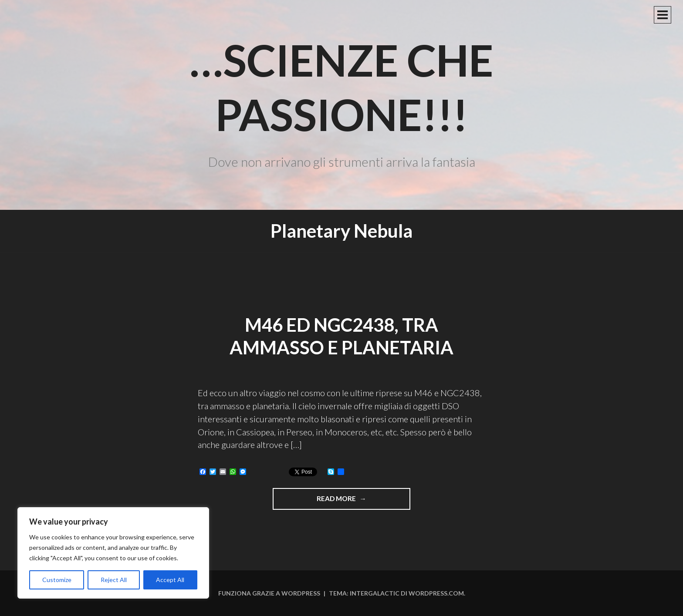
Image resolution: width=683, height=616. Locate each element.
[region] (113, 553)
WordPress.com (436, 593)
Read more (359, 502)
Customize (57, 580)
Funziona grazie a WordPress (269, 593)
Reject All (114, 580)
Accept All (170, 580)
